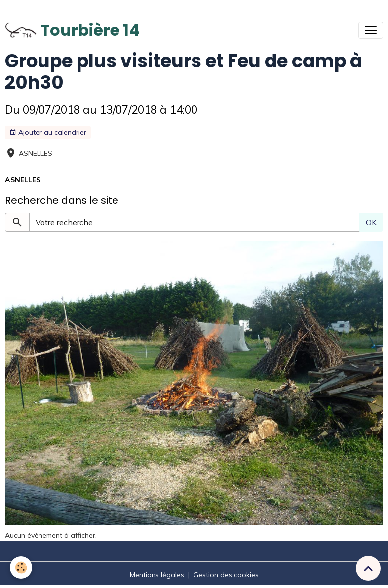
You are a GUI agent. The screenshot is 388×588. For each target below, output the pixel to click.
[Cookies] (21, 568)
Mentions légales (157, 575)
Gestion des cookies (226, 575)
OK (371, 222)
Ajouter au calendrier (48, 133)
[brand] (72, 30)
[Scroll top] (368, 568)
